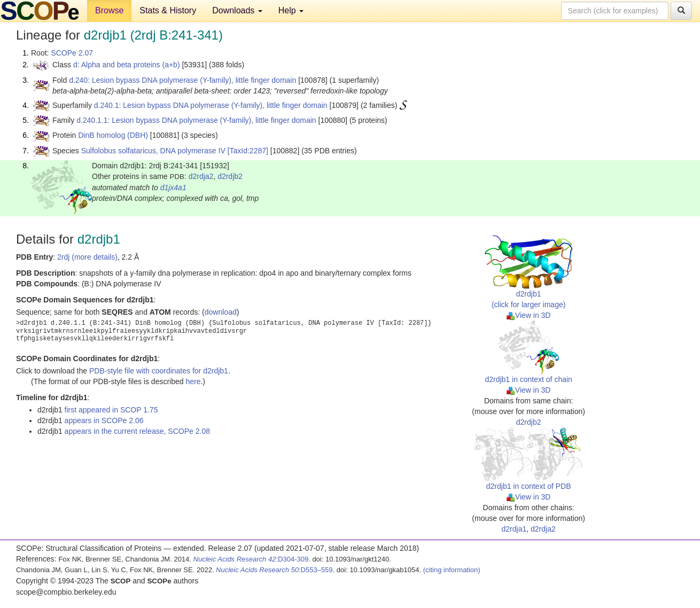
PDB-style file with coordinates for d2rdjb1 (159, 371)
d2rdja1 (514, 529)
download (221, 312)
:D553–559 (274, 570)
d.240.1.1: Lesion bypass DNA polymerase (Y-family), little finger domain (196, 120)
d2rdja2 (201, 176)
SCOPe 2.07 (72, 53)
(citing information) (452, 570)
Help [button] (291, 10)
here (193, 381)
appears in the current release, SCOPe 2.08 (137, 431)
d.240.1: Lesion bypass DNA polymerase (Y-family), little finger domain (211, 105)
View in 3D (529, 315)
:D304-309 (251, 559)
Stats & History (168, 10)
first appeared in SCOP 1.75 (111, 410)
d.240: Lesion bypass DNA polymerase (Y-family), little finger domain (182, 80)
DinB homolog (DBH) (113, 135)
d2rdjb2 (230, 176)
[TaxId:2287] (248, 151)
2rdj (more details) (87, 257)
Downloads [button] (237, 10)
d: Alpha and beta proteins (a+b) (127, 65)
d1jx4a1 (173, 188)
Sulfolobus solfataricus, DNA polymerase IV (153, 151)
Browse (109, 10)
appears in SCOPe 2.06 (104, 420)
